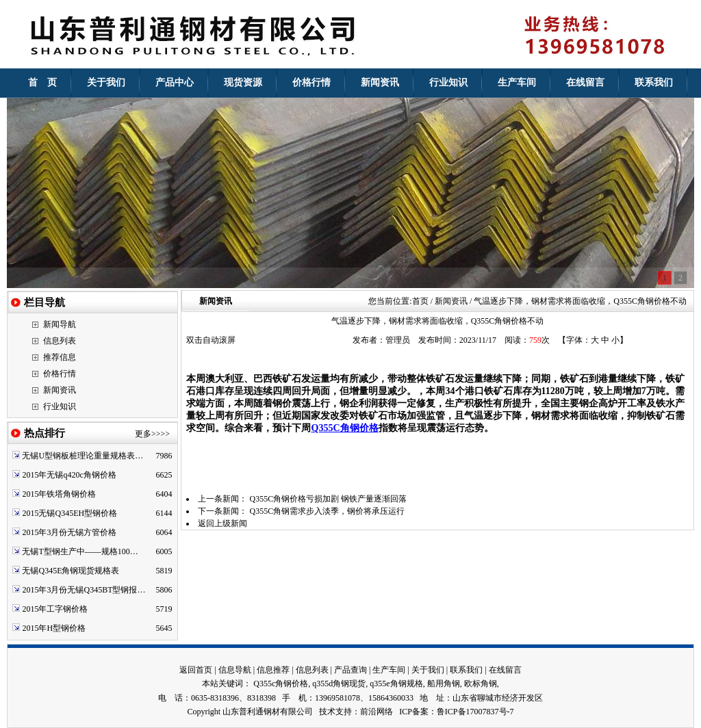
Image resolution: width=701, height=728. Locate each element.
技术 (327, 712)
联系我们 (466, 670)
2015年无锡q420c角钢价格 (69, 475)
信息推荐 (273, 670)
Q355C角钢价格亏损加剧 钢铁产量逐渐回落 (328, 499)
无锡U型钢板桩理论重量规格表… (82, 456)
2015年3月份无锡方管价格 (69, 532)
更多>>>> (152, 434)
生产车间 (389, 670)
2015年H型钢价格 (54, 628)
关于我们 (428, 670)
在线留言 (505, 670)
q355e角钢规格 (396, 684)
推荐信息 (60, 357)
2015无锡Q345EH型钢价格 (69, 513)
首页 (420, 301)
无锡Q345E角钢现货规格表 (71, 571)
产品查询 (350, 670)
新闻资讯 (60, 390)
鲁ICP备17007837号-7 (475, 712)
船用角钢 (444, 684)
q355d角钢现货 (339, 684)
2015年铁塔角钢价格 (59, 494)
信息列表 (60, 341)
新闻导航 (60, 324)
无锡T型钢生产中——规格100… (80, 551)
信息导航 (235, 670)
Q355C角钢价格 (344, 428)
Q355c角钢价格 (281, 684)
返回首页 (196, 670)
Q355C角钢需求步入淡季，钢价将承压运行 (327, 511)
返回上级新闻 (222, 523)
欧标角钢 (481, 684)
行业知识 (60, 406)
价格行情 (60, 374)
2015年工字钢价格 (55, 609)
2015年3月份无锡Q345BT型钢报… (84, 590)
